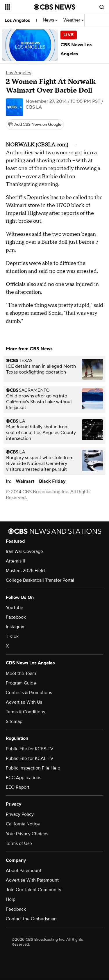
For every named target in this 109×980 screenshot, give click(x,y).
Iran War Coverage (24, 551)
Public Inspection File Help (33, 768)
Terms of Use (19, 843)
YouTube (15, 608)
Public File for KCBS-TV (30, 749)
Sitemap (14, 721)
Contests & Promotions (29, 693)
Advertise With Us (24, 702)
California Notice (23, 824)
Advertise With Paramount (32, 880)
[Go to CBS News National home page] (55, 7)
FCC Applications (24, 778)
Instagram (16, 627)
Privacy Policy (20, 814)
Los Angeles (17, 20)
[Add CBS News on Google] (35, 125)
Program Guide (21, 683)
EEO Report (18, 787)
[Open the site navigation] (19, 7)
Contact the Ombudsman (31, 919)
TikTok (12, 636)
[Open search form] (102, 7)
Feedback (16, 909)
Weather (74, 20)
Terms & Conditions (25, 712)
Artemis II (15, 561)
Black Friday (52, 481)
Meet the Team (21, 673)
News (50, 20)
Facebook (16, 617)
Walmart (25, 481)
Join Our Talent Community (34, 890)
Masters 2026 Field (25, 571)
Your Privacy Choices (27, 834)
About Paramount (24, 871)
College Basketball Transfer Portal (40, 580)
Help (11, 899)
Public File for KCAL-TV (30, 758)
